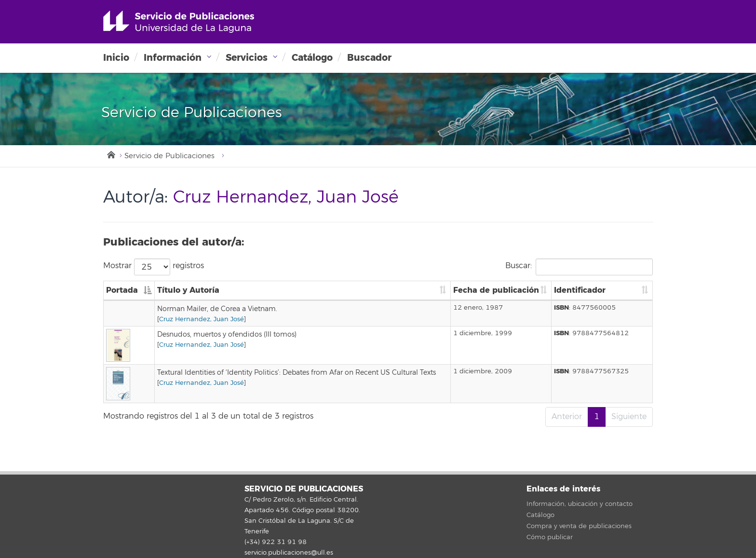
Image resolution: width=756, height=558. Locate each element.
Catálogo (312, 58)
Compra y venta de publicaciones (579, 526)
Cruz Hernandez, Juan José (202, 319)
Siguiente (629, 417)
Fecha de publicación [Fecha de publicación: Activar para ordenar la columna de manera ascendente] (496, 290)
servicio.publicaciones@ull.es (289, 553)
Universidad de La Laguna (179, 22)
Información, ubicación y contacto (580, 504)
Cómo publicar (550, 537)
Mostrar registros (154, 267)
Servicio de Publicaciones (169, 156)
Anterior (567, 417)
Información (173, 58)
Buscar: (579, 267)
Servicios (247, 58)
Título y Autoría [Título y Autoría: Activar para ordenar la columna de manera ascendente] (188, 290)
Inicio (116, 58)
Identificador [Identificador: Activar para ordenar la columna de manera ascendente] (580, 290)
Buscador (369, 58)
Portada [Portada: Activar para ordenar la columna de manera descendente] (122, 290)
